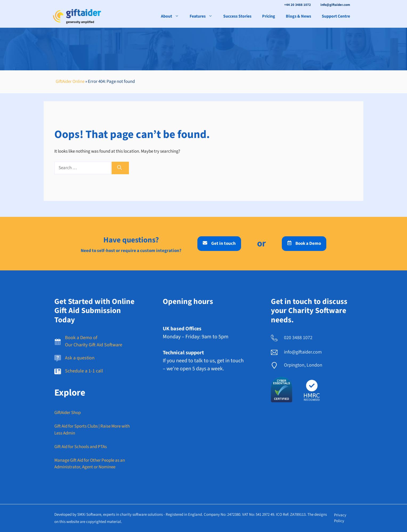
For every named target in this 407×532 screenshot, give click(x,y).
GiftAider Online (70, 82)
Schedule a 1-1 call (84, 371)
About (173, 16)
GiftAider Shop (68, 413)
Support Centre (336, 16)
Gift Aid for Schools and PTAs (81, 447)
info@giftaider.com (335, 5)
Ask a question (80, 358)
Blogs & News (298, 16)
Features (204, 16)
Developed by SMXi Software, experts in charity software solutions (109, 515)
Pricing (269, 16)
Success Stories (237, 16)
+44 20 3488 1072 (298, 5)
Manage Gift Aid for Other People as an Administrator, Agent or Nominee (90, 464)
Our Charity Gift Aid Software (94, 345)
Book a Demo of (81, 338)
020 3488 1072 (298, 338)
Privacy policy (340, 518)
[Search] (120, 168)
